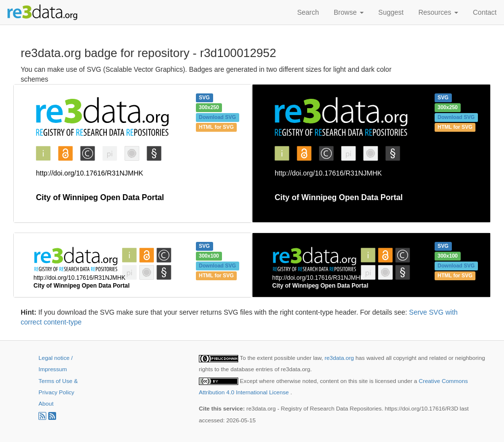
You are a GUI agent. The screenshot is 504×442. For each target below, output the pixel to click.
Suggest (391, 12)
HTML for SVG (216, 127)
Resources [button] (438, 12)
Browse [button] (349, 12)
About (46, 403)
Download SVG (217, 117)
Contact (485, 12)
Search (308, 12)
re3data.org (340, 358)
